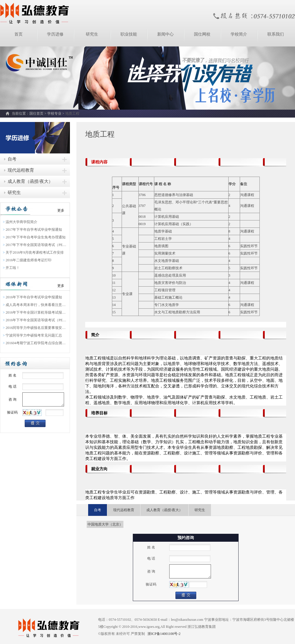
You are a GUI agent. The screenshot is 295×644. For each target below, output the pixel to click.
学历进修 (55, 34)
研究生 (92, 34)
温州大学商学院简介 (20, 222)
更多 (61, 210)
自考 (12, 159)
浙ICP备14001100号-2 (164, 634)
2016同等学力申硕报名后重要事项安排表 (35, 328)
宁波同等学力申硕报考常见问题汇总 (33, 335)
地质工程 (72, 113)
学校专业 (54, 113)
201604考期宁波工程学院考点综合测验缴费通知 (35, 343)
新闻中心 (165, 34)
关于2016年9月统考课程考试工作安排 (33, 252)
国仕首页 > (38, 113)
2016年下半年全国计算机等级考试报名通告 (35, 312)
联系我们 (276, 34)
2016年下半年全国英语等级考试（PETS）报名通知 (35, 320)
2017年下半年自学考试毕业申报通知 (33, 230)
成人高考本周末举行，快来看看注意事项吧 (35, 305)
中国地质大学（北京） (105, 524)
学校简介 (239, 34)
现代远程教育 (21, 170)
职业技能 (129, 34)
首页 (19, 34)
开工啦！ (11, 268)
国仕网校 (202, 34)
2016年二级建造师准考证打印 (27, 260)
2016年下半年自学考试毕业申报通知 (33, 297)
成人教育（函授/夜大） (30, 181)
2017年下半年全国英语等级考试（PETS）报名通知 (35, 245)
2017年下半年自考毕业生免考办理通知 (34, 237)
